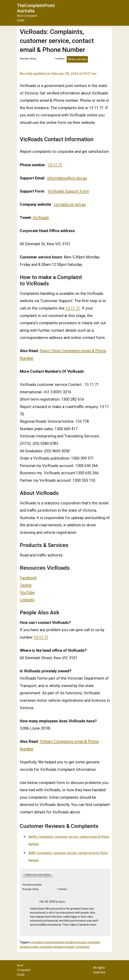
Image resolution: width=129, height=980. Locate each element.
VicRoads (41, 218)
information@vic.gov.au (67, 178)
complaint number (63, 942)
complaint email (41, 942)
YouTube (27, 592)
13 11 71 (55, 165)
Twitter (26, 585)
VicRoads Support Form (68, 191)
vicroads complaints (76, 947)
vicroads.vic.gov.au (70, 204)
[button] (108, 13)
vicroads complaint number (45, 947)
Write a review (77, 59)
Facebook (28, 578)
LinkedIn (27, 600)
